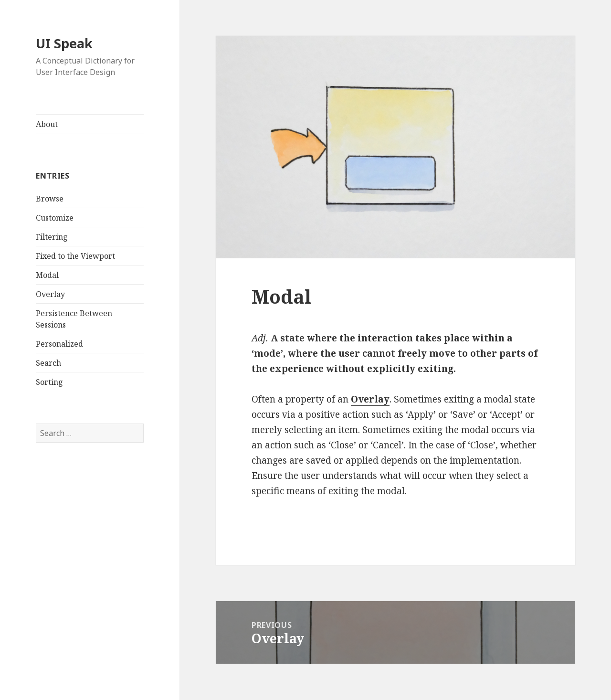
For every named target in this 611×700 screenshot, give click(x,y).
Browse (50, 199)
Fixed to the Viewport (75, 256)
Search (48, 363)
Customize (55, 218)
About (47, 124)
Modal (47, 275)
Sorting (49, 382)
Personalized (59, 344)
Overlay (50, 294)
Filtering (52, 237)
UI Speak (64, 43)
